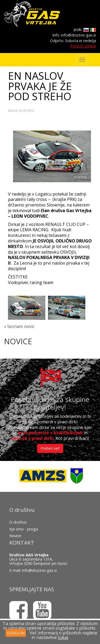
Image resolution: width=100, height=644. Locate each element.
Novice (15, 536)
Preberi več (50, 448)
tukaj (63, 637)
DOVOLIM (16, 633)
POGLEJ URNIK (83, 46)
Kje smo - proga (24, 529)
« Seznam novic (19, 326)
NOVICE (18, 341)
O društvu (18, 522)
